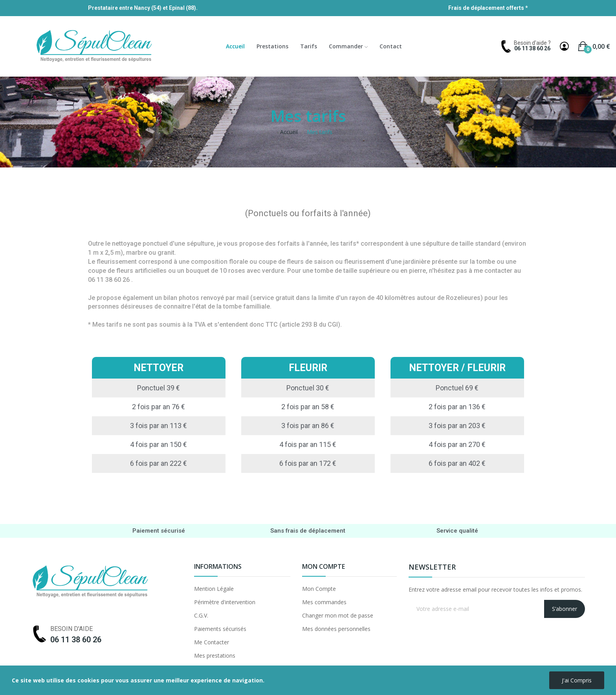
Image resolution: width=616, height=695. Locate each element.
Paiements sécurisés (220, 629)
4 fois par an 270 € (457, 444)
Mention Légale (214, 589)
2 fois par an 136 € (457, 407)
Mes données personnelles (336, 629)
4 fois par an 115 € (308, 444)
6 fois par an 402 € (457, 463)
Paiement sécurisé (159, 531)
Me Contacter (212, 642)
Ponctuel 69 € (457, 388)
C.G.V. (201, 615)
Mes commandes (324, 602)
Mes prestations (215, 655)
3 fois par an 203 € (457, 426)
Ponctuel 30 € (308, 388)
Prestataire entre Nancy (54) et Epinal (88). (143, 8)
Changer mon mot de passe (338, 615)
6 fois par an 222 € (159, 463)
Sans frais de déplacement (308, 531)
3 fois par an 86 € (308, 426)
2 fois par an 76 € (159, 407)
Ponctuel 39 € (159, 388)
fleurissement (117, 262)
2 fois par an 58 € (308, 407)
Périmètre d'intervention (225, 602)
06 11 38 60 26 (532, 48)
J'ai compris (577, 680)
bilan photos (181, 298)
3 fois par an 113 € (159, 426)
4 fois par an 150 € (159, 444)
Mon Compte (319, 589)
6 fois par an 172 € (308, 463)
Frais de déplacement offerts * (488, 8)
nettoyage (126, 244)
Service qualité (457, 531)
